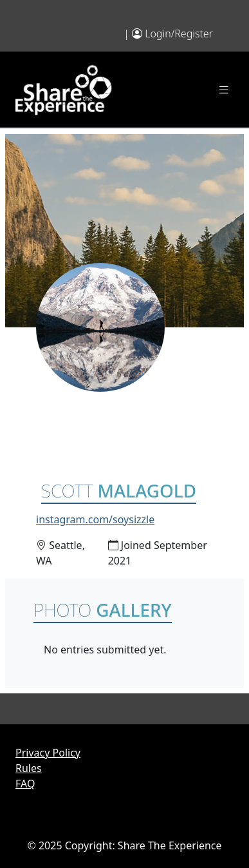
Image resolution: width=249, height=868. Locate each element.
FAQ (25, 784)
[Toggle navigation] (224, 90)
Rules (29, 768)
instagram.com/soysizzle (95, 519)
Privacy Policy (48, 753)
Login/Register (179, 34)
